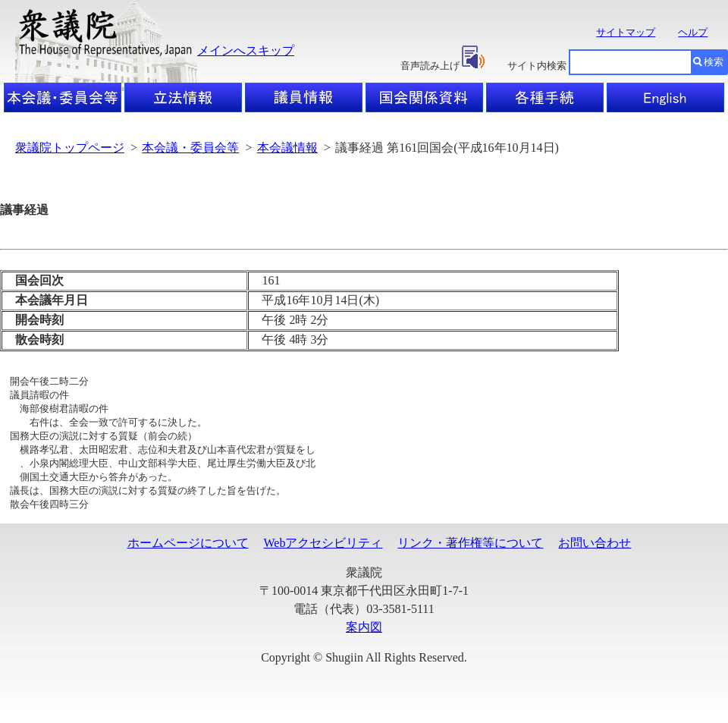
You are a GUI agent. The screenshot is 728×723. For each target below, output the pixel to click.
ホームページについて (188, 553)
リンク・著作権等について (470, 553)
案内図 (364, 637)
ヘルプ (693, 32)
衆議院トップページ (70, 148)
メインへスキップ (246, 50)
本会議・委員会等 (190, 148)
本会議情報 (287, 148)
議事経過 (24, 210)
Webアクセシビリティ (323, 553)
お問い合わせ (595, 553)
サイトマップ (626, 32)
